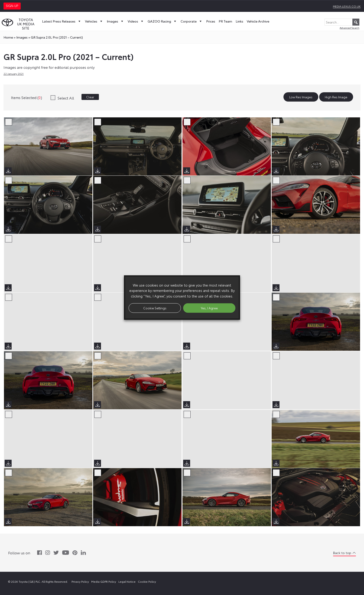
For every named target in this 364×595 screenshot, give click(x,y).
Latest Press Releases (62, 21)
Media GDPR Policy (104, 581)
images (22, 37)
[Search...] (342, 22)
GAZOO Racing (162, 21)
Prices (211, 21)
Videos (136, 21)
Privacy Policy (80, 581)
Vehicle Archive (258, 21)
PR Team (225, 21)
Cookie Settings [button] (155, 308)
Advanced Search (349, 28)
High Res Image (336, 97)
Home (8, 37)
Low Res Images (301, 97)
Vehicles (94, 21)
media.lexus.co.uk (347, 6)
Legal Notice (127, 581)
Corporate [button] (192, 21)
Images (115, 21)
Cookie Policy (147, 581)
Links (239, 21)
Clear (90, 97)
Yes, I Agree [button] (209, 308)
